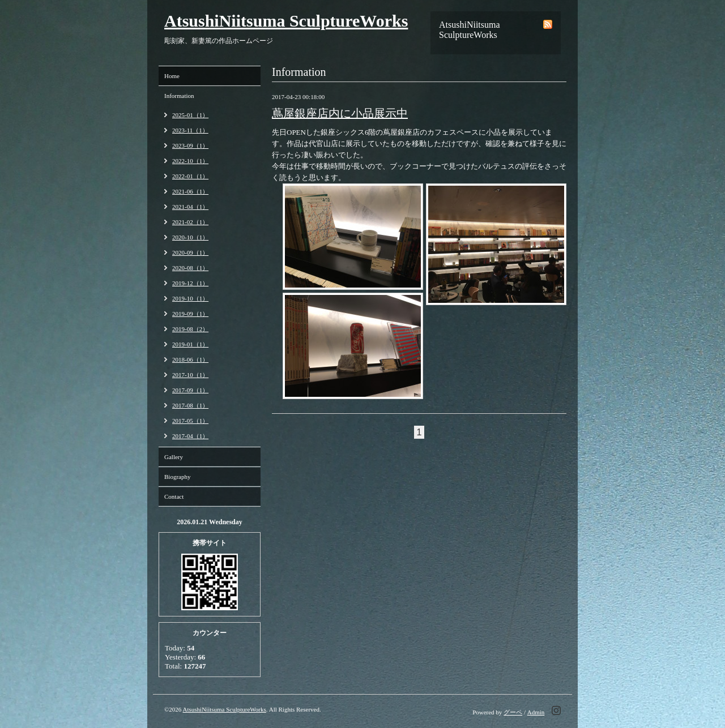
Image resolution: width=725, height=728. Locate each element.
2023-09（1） (190, 145)
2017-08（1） (190, 405)
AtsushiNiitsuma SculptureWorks (286, 21)
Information (179, 96)
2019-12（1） (190, 283)
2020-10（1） (190, 237)
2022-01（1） (190, 176)
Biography (177, 477)
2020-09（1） (190, 252)
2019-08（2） (190, 329)
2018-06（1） (190, 359)
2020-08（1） (190, 268)
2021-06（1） (190, 191)
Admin (536, 712)
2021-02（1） (190, 222)
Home (172, 76)
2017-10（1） (190, 375)
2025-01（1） (190, 115)
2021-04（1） (190, 207)
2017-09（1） (190, 390)
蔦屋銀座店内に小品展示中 (340, 113)
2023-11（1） (190, 130)
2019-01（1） (190, 344)
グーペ (513, 712)
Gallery (174, 457)
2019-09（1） (190, 314)
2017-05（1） (190, 421)
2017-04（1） (190, 436)
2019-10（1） (190, 298)
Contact (174, 496)
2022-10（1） (190, 161)
